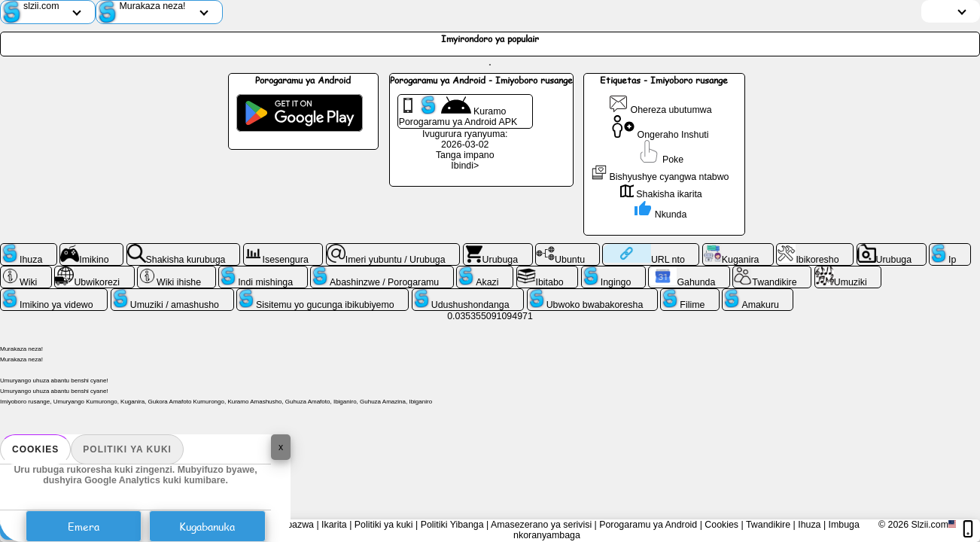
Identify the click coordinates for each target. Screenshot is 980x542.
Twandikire (768, 525)
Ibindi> (465, 166)
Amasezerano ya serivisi (541, 525)
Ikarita (334, 525)
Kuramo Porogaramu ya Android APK (458, 111)
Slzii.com (930, 525)
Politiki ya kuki (127, 449)
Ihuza (809, 525)
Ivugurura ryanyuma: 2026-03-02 (465, 139)
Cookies (35, 449)
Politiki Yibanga (452, 525)
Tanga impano (465, 155)
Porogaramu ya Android (648, 525)
